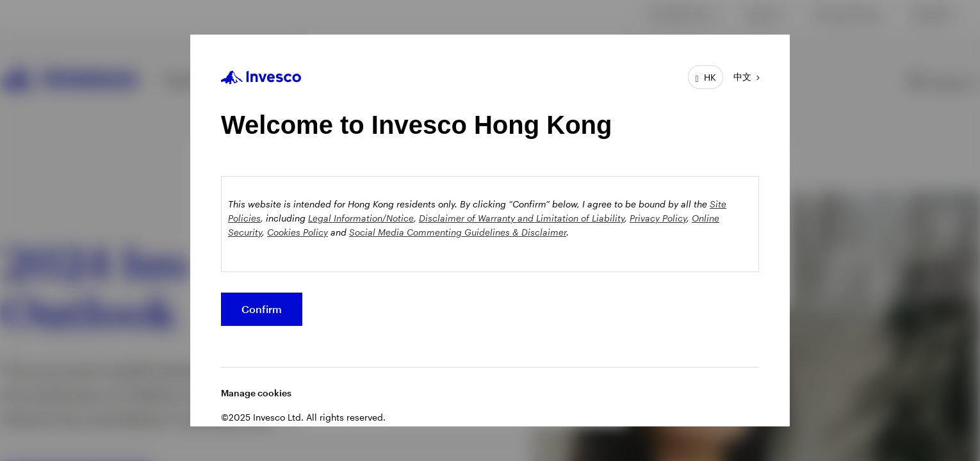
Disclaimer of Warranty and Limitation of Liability (522, 218)
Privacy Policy (658, 218)
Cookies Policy (298, 232)
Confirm (262, 309)
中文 (742, 77)
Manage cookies (256, 393)
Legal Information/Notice (361, 218)
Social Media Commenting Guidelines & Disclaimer (458, 232)
